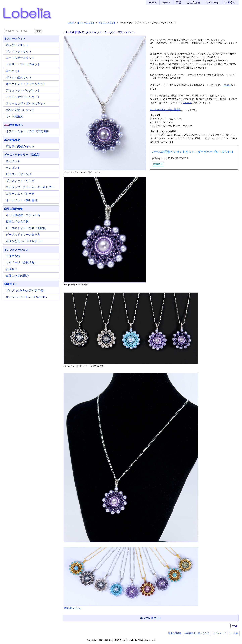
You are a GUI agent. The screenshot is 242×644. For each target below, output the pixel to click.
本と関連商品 (12, 140)
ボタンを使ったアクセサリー (24, 241)
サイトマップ (219, 633)
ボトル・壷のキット (19, 77)
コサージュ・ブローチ (20, 194)
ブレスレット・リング (20, 181)
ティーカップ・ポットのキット (26, 104)
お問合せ (230, 2)
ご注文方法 (194, 2)
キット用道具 (14, 116)
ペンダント (13, 168)
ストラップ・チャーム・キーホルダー (30, 187)
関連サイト (11, 284)
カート (166, 2)
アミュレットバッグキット (23, 90)
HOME (153, 2)
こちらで (187, 103)
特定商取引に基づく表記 (197, 633)
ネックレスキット (151, 618)
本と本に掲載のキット (20, 146)
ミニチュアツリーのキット (23, 97)
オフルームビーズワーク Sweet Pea (26, 297)
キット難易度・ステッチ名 (23, 215)
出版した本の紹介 (17, 276)
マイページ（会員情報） (22, 263)
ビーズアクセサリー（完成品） (23, 155)
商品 (179, 2)
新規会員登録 (175, 633)
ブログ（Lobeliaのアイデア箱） (26, 290)
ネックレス (13, 161)
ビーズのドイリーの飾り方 (23, 235)
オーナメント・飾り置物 (22, 200)
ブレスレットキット (19, 51)
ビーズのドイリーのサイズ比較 (26, 228)
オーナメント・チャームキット (26, 84)
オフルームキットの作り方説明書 (27, 131)
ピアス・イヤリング (19, 174)
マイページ (213, 2)
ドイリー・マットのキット (23, 64)
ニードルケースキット (20, 58)
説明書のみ (13, 125)
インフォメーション (16, 250)
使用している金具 (17, 222)
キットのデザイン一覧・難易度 (165, 110)
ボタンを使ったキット (20, 110)
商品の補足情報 (13, 209)
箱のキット (13, 71)
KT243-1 (227, 85)
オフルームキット (15, 39)
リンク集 (234, 633)
